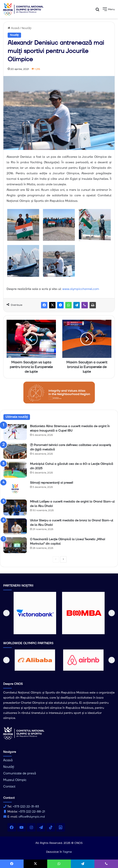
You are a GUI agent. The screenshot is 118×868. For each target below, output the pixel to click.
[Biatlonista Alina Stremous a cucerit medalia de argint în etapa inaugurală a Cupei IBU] (15, 432)
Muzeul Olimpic (15, 780)
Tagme (67, 852)
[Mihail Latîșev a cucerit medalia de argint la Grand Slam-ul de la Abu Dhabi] (15, 507)
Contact (9, 787)
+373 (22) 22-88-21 (32, 812)
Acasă (14, 28)
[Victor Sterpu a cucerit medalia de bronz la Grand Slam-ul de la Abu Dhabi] (15, 526)
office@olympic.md (32, 817)
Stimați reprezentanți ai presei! (52, 483)
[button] (6, 613)
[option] (35, 613)
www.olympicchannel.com (81, 289)
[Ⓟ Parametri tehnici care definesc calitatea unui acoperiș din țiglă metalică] (15, 451)
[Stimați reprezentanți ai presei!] (15, 489)
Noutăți (27, 28)
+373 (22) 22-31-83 (26, 807)
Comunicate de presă (20, 773)
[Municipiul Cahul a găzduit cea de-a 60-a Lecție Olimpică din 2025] (15, 470)
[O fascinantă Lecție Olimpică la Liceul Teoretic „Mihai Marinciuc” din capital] (15, 545)
